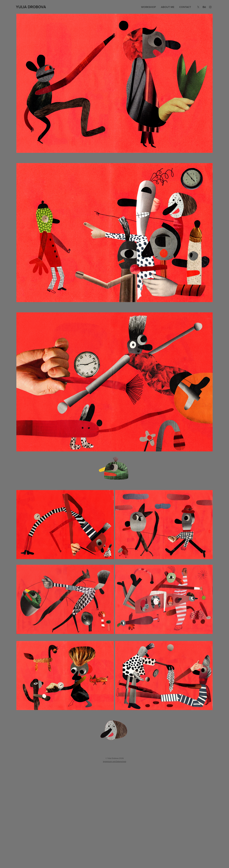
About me (168, 7)
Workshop (148, 7)
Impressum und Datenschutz (115, 761)
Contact (185, 7)
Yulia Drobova (31, 7)
